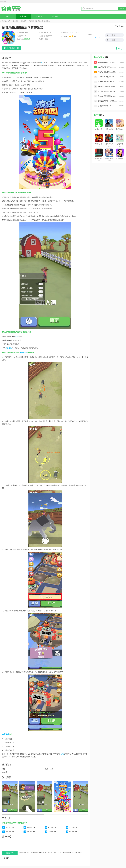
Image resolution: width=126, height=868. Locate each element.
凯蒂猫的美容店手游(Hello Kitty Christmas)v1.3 (108, 101)
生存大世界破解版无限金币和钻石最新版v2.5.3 (108, 82)
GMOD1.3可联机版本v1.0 (106, 77)
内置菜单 (6, 734)
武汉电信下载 (10, 827)
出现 (62, 754)
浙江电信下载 (73, 832)
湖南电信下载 (31, 827)
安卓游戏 (23, 16)
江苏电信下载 (31, 832)
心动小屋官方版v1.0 (104, 106)
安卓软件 (39, 16)
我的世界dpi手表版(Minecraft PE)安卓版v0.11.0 (108, 87)
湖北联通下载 (10, 832)
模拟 (42, 63)
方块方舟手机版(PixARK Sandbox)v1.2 (108, 72)
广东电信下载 (52, 832)
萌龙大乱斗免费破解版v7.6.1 (107, 91)
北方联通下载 (73, 827)
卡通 (7, 348)
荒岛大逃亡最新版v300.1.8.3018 (108, 67)
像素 (10, 348)
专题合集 (54, 16)
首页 (8, 16)
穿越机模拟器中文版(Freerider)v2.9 (108, 62)
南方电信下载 (52, 827)
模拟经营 (24, 21)
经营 (17, 337)
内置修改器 (23, 352)
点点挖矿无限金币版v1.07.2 (107, 96)
